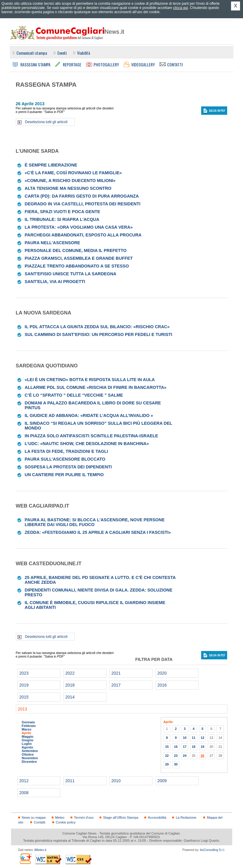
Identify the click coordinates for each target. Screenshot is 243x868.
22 (167, 756)
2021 (116, 673)
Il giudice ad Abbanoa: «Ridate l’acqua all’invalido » (89, 415)
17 (185, 747)
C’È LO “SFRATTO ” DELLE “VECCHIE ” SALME (74, 395)
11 (193, 738)
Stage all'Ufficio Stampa (121, 817)
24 (185, 756)
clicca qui (180, 8)
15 (167, 747)
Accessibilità (157, 817)
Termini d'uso (84, 817)
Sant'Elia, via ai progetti (55, 282)
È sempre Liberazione (51, 165)
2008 (24, 793)
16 (176, 747)
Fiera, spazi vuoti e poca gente (63, 212)
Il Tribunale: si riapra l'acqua (62, 219)
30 (176, 764)
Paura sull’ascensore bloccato (65, 459)
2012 (24, 781)
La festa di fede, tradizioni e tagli (67, 451)
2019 (24, 685)
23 (176, 756)
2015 (24, 697)
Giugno (28, 740)
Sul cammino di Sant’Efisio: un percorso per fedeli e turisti (99, 334)
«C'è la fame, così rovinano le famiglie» (73, 173)
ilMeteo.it (40, 850)
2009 (162, 781)
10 (185, 738)
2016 (162, 685)
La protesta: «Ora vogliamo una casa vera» (79, 227)
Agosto (27, 747)
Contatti (39, 822)
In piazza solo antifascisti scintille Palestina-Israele (91, 436)
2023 (24, 673)
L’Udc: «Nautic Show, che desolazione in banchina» (87, 444)
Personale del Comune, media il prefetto (76, 250)
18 (193, 747)
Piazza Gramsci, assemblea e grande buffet (79, 258)
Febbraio (29, 726)
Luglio (27, 744)
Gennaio (29, 722)
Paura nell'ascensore (53, 243)
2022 (70, 673)
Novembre (30, 758)
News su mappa (34, 817)
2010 (116, 781)
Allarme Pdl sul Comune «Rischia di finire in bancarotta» (96, 387)
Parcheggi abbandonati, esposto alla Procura (83, 235)
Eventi (62, 53)
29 (167, 764)
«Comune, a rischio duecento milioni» (70, 181)
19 (202, 747)
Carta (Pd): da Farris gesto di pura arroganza (82, 196)
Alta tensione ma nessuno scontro (68, 188)
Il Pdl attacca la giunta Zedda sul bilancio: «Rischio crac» (97, 327)
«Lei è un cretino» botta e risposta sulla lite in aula (90, 380)
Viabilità (84, 53)
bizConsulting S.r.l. (212, 850)
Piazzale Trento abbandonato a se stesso (77, 266)
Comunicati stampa (32, 53)
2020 (162, 673)
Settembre (30, 751)
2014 (70, 697)
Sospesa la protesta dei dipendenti (68, 467)
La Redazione (186, 817)
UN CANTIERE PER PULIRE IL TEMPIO (64, 475)
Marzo (27, 729)
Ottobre (28, 754)
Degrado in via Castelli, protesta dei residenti (83, 204)
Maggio (28, 736)
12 (202, 738)
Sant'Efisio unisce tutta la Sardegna (71, 274)
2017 (116, 685)
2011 (70, 781)
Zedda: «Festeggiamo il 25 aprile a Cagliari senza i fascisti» (98, 532)
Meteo (60, 817)
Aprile (27, 733)
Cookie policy (66, 822)
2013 (23, 709)
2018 (70, 685)
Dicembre (29, 762)
